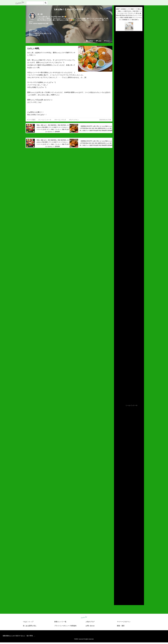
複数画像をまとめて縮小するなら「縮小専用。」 (19, 636)
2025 (117, 567)
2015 (117, 592)
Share (107, 41)
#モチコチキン (74, 120)
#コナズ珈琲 (31, 120)
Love (99, 41)
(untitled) (118, 40)
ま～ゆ (40, 14)
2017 (117, 587)
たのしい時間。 (34, 48)
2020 (117, 580)
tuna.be (84, 617)
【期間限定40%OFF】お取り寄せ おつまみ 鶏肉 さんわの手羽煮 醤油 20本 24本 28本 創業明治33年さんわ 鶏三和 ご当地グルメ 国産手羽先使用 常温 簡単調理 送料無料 (96, 128)
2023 (117, 572)
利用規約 (73, 626)
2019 (117, 582)
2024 (117, 570)
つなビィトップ (28, 622)
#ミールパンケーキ (45, 120)
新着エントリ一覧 (60, 622)
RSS (118, 601)
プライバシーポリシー (62, 626)
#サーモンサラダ (60, 120)
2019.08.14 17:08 (105, 120)
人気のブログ (90, 622)
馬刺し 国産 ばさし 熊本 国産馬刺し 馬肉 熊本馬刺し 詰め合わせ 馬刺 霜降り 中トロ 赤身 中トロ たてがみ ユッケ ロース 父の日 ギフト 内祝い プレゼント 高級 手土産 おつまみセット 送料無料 (53, 128)
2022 (117, 575)
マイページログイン (124, 622)
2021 (117, 577)
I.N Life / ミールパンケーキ (69, 9)
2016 (117, 590)
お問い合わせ (90, 626)
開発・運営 (121, 626)
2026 (117, 565)
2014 (117, 595)
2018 (117, 585)
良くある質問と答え (30, 626)
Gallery (90, 41)
